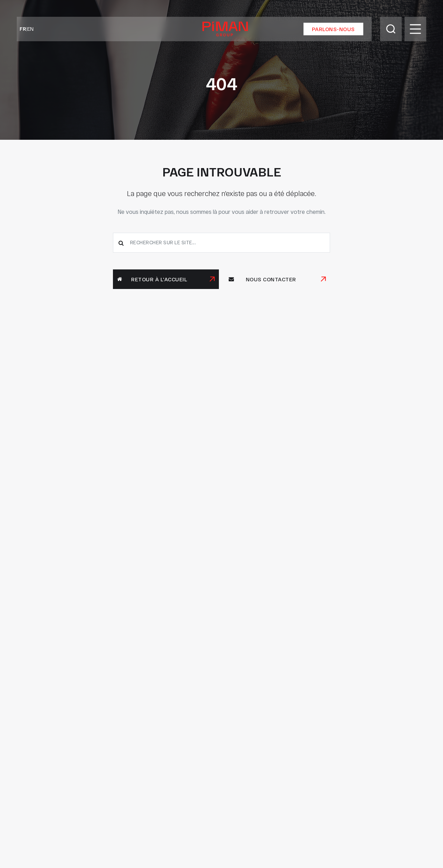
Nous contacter (262, 279)
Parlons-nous (333, 29)
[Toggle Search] (391, 29)
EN (30, 29)
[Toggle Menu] (415, 29)
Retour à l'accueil (152, 279)
